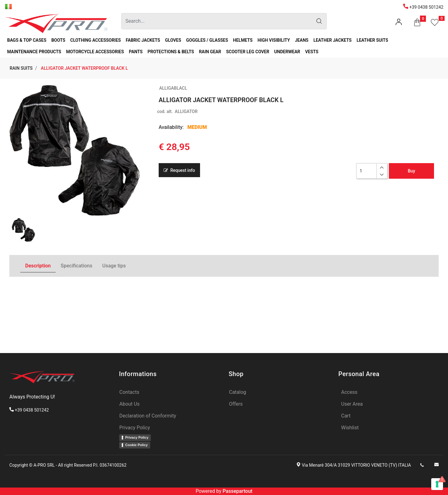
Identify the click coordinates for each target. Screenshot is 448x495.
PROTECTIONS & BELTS (171, 52)
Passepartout (237, 491)
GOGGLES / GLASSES (207, 40)
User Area (352, 404)
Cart (346, 416)
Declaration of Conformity (148, 416)
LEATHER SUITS (372, 40)
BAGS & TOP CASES (27, 40)
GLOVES (173, 40)
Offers (236, 404)
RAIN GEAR (210, 52)
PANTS (136, 52)
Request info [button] (179, 170)
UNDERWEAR (287, 52)
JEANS (302, 40)
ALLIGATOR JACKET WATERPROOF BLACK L (84, 68)
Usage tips (114, 266)
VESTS (312, 52)
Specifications (77, 266)
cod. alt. (165, 111)
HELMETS (243, 40)
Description (38, 266)
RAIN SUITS (21, 68)
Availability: (171, 127)
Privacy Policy (135, 428)
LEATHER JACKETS (332, 40)
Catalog (238, 392)
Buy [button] (411, 171)
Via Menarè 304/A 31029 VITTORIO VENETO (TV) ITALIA (356, 465)
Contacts (129, 392)
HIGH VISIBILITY (274, 40)
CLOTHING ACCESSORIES (96, 40)
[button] (417, 24)
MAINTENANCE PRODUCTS (34, 52)
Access (349, 392)
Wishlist (350, 428)
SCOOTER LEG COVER (248, 52)
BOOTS (58, 40)
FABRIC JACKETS (143, 40)
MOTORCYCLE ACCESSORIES (95, 52)
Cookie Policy (137, 445)
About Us (130, 404)
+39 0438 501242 (423, 7)
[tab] (38, 266)
